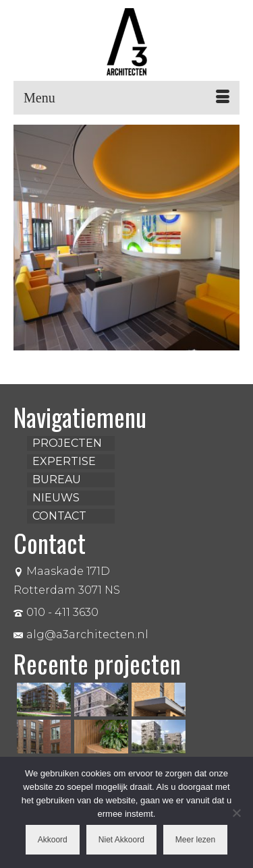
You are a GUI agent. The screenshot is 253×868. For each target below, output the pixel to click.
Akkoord (53, 840)
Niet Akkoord (121, 840)
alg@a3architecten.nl (81, 634)
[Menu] (126, 98)
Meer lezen (195, 840)
